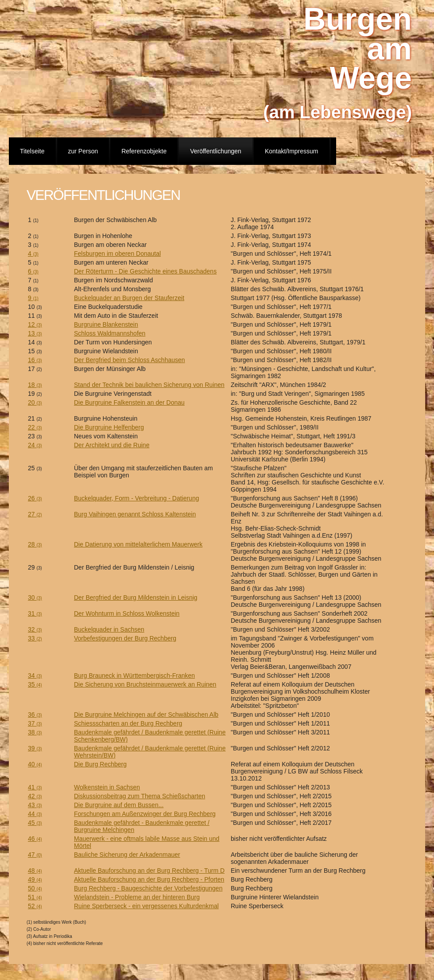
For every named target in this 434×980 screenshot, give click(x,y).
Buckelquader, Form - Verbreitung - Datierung (136, 498)
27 (35, 514)
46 (35, 839)
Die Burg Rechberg (100, 764)
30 (35, 597)
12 (35, 324)
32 (35, 629)
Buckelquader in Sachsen (109, 629)
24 (35, 445)
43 (35, 805)
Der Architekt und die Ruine (112, 445)
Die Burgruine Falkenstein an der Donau (129, 402)
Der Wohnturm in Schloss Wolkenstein (127, 613)
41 (35, 787)
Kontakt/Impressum (292, 151)
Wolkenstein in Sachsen (107, 787)
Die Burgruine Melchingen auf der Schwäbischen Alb (146, 715)
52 (35, 906)
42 (35, 796)
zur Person (83, 151)
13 (35, 333)
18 (35, 385)
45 (35, 823)
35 (35, 684)
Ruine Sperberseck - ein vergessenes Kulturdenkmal (146, 906)
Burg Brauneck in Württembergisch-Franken (134, 675)
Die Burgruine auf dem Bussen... (119, 805)
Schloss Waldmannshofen (110, 333)
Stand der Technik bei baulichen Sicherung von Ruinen (149, 385)
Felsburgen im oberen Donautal (117, 254)
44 (35, 814)
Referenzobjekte (144, 151)
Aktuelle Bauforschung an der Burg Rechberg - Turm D (149, 871)
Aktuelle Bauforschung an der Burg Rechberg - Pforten (149, 879)
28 (35, 544)
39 (35, 748)
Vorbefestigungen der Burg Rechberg (125, 638)
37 (35, 723)
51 (35, 897)
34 (35, 675)
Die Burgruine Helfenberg (109, 427)
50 (35, 888)
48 (35, 871)
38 (35, 732)
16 (35, 360)
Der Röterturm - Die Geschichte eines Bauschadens (145, 271)
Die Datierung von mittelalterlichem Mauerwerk (138, 544)
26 (35, 498)
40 (35, 764)
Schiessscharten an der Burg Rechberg (128, 723)
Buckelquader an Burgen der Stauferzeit (129, 298)
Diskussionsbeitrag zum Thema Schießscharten (139, 796)
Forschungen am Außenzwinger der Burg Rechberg (145, 814)
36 (35, 715)
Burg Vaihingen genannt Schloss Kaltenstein (135, 514)
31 (35, 613)
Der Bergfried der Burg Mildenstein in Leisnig (136, 597)
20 (35, 402)
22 (35, 427)
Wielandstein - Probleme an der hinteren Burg (137, 897)
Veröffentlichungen (216, 151)
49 (35, 879)
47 (35, 855)
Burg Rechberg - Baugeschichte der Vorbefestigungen (148, 888)
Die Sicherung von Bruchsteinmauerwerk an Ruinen (145, 684)
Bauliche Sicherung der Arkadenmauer (127, 855)
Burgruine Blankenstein (106, 324)
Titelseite (32, 151)
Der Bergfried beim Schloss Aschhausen (130, 360)
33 (35, 638)
